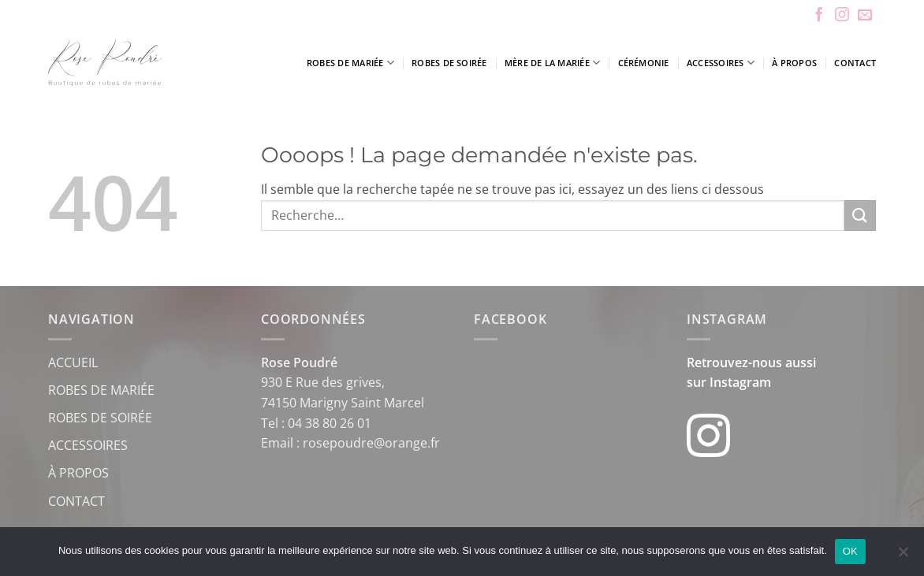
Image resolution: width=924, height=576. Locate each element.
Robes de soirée (449, 63)
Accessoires (721, 63)
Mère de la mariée (552, 63)
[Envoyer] (860, 216)
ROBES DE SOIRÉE (100, 418)
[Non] (903, 556)
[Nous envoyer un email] (865, 16)
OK (850, 551)
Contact (855, 63)
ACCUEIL (73, 362)
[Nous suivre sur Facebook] (819, 16)
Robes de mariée (350, 63)
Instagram (740, 382)
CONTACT (76, 501)
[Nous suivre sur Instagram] (842, 16)
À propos (794, 63)
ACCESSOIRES (88, 445)
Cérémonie (644, 63)
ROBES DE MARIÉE (101, 390)
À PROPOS (78, 473)
